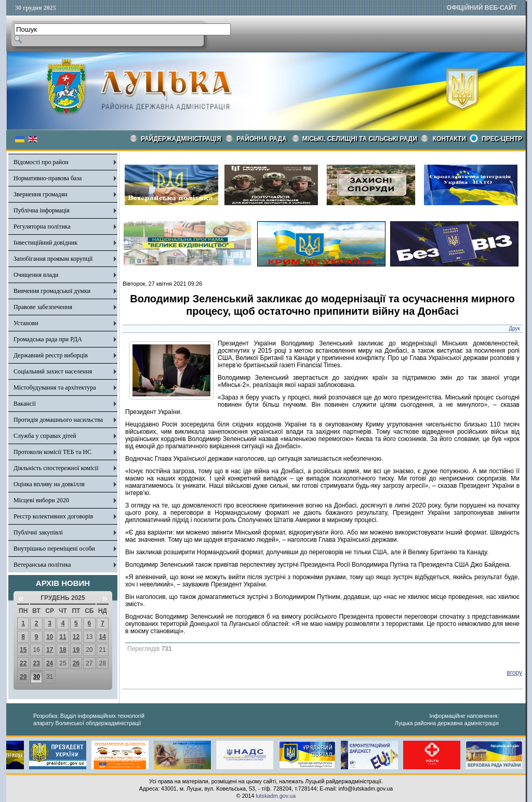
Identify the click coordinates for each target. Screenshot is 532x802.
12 (76, 637)
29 (23, 677)
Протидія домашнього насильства (58, 420)
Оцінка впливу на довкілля (49, 484)
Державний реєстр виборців (51, 355)
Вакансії (25, 404)
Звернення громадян (41, 194)
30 (36, 677)
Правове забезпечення (43, 307)
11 (63, 637)
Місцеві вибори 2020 (41, 500)
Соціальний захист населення (53, 371)
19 (76, 650)
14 (103, 637)
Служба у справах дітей (45, 436)
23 (36, 663)
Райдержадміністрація (181, 139)
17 (50, 650)
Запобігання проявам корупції (53, 259)
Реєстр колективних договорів (53, 516)
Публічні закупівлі (38, 532)
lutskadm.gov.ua (276, 796)
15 (23, 650)
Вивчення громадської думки (52, 291)
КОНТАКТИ (449, 139)
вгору (514, 673)
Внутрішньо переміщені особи (54, 549)
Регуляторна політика (42, 226)
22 (23, 663)
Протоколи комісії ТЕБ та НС (52, 452)
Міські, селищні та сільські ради (360, 139)
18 (63, 650)
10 (50, 637)
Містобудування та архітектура (55, 387)
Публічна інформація (42, 210)
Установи (26, 323)
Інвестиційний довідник (45, 243)
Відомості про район (41, 162)
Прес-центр (502, 139)
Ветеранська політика (42, 565)
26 (76, 663)
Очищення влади (36, 275)
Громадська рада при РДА (48, 339)
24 (50, 663)
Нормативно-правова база (48, 178)
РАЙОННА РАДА (262, 139)
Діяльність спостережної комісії (56, 468)
